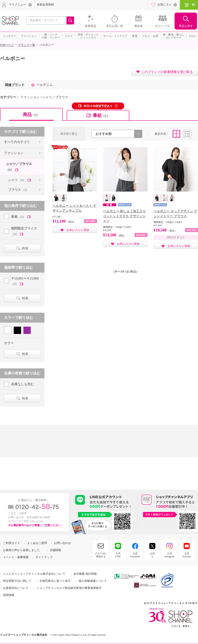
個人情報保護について (93, 581)
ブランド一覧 (27, 45)
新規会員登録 (45, 5)
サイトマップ (44, 557)
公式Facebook (135, 555)
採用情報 (9, 595)
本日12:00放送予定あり (98, 106)
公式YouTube (187, 555)
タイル (176, 134)
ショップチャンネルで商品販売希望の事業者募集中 (69, 588)
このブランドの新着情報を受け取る (167, 72)
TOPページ (7, 45)
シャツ (17, 180)
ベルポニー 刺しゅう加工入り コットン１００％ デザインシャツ (124, 216)
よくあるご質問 (37, 543)
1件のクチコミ (176, 237)
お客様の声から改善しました (21, 550)
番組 (101, 115)
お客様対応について (16, 588)
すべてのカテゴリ (17, 142)
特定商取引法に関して (17, 581)
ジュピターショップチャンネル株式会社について (34, 574)
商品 (31, 115)
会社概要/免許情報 (85, 574)
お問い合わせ (62, 543)
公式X (152, 555)
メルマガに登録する (101, 555)
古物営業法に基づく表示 (55, 581)
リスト (187, 134)
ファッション (14, 153)
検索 (25, 248)
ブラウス (18, 190)
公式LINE (118, 555)
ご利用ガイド (12, 543)
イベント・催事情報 (16, 557)
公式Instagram (170, 555)
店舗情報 (55, 550)
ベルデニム (45, 85)
